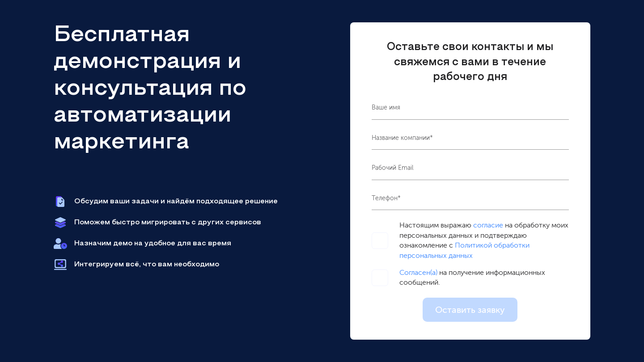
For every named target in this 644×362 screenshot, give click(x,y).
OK (412, 341)
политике (322, 345)
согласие (488, 225)
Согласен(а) (418, 272)
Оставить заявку (470, 310)
